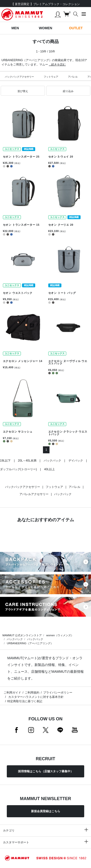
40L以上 (50, 469)
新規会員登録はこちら (46, 811)
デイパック (76, 461)
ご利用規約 (32, 693)
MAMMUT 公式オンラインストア (22, 635)
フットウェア (51, 77)
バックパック (52, 461)
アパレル (73, 77)
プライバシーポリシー (58, 693)
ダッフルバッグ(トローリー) (18, 469)
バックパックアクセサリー (19, 77)
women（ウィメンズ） (60, 635)
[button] (23, 91)
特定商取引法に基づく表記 (25, 701)
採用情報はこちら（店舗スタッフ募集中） (46, 771)
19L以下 (5, 461)
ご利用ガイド (12, 693)
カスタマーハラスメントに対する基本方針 (35, 697)
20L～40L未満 (27, 461)
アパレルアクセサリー (34, 494)
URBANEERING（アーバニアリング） (30, 643)
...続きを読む (57, 65)
